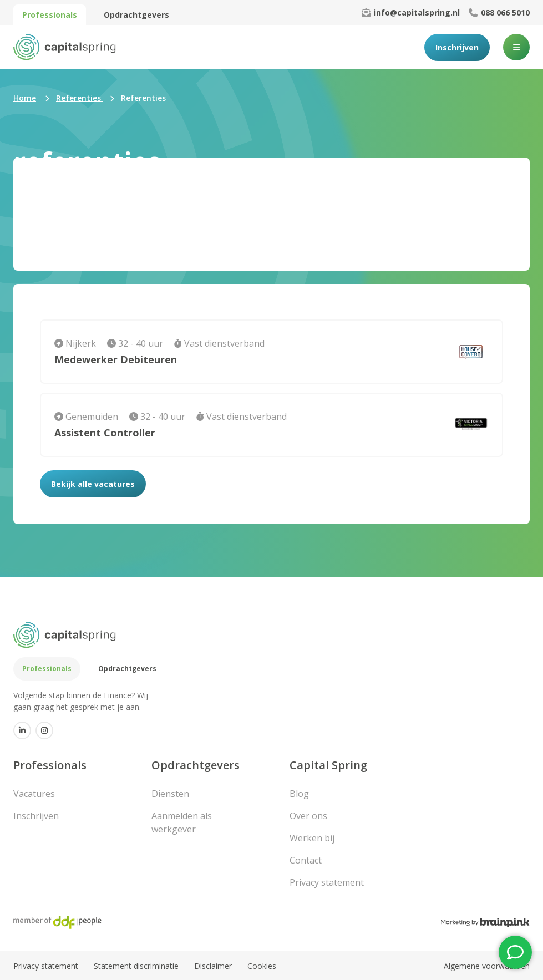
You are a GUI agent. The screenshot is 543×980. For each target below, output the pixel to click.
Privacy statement (327, 882)
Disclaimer (213, 966)
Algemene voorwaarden (487, 966)
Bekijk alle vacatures (93, 484)
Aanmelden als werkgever (182, 822)
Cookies (262, 966)
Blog (299, 794)
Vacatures (34, 794)
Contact (306, 860)
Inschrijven (457, 47)
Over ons (308, 816)
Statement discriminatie (136, 966)
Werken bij (312, 838)
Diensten (170, 794)
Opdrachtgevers (136, 15)
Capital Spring (328, 765)
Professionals (50, 15)
